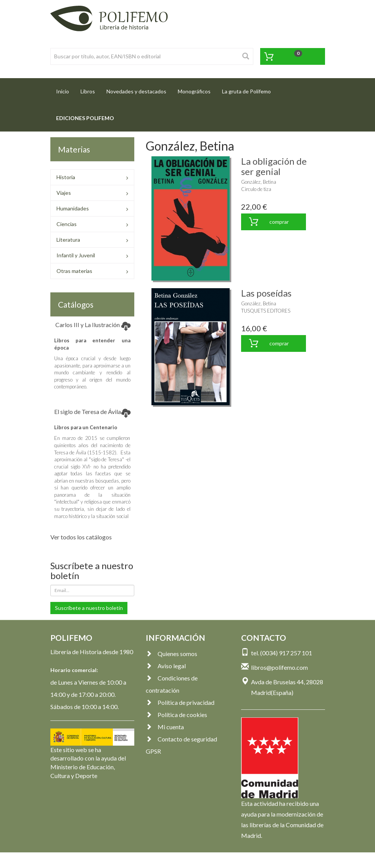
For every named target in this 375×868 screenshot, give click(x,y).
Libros (88, 91)
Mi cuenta (165, 727)
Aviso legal (166, 666)
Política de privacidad (180, 702)
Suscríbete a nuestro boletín (89, 608)
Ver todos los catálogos (81, 537)
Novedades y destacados (136, 91)
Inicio (65, 89)
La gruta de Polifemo (246, 91)
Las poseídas (266, 293)
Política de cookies (176, 715)
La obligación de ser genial (274, 166)
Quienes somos (171, 654)
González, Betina (259, 182)
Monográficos (194, 91)
